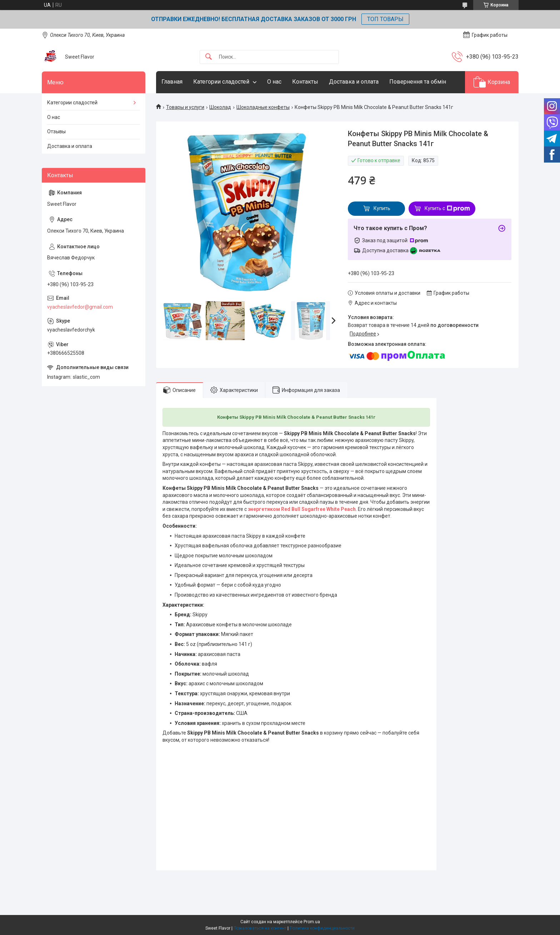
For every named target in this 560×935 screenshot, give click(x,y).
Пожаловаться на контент (260, 928)
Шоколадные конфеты (263, 107)
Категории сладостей (221, 82)
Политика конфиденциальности (322, 928)
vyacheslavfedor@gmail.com (80, 307)
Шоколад (220, 107)
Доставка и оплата (354, 82)
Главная (172, 82)
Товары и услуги (185, 107)
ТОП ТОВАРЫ (385, 19)
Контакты (305, 82)
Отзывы (56, 131)
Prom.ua (312, 922)
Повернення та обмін (418, 82)
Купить (382, 208)
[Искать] (209, 57)
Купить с (447, 209)
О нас (274, 82)
